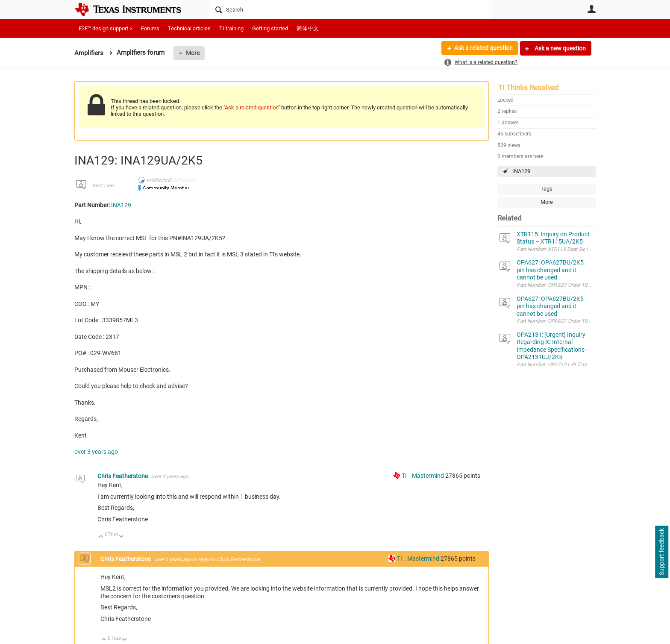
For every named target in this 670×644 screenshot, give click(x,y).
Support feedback (661, 552)
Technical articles (189, 28)
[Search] (350, 9)
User (591, 9)
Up (101, 537)
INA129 (521, 171)
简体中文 (308, 28)
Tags (547, 189)
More (193, 53)
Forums (150, 28)
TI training (231, 28)
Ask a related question (483, 48)
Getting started (270, 28)
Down (122, 537)
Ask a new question (560, 48)
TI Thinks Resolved (529, 88)
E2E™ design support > (106, 28)
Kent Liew (103, 185)
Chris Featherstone (123, 476)
